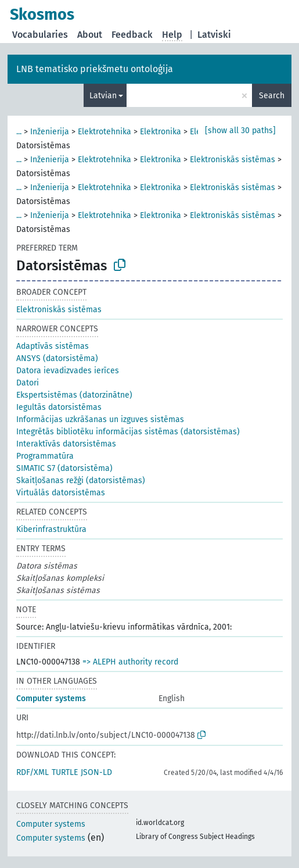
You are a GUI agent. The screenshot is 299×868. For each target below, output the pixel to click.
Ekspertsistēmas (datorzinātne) (74, 395)
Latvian (103, 96)
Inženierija (50, 132)
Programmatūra (45, 456)
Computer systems (51, 699)
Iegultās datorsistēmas (59, 407)
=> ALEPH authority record (130, 662)
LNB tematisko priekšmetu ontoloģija (95, 69)
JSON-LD (96, 772)
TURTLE (65, 772)
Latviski (214, 35)
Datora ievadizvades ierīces (68, 371)
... (19, 132)
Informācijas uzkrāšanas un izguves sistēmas (100, 419)
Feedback (132, 35)
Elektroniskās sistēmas (233, 160)
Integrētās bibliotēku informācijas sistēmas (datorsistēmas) (128, 432)
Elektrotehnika (105, 132)
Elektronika (161, 132)
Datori (28, 383)
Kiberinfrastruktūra (51, 529)
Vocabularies (40, 35)
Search (272, 96)
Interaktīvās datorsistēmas (66, 444)
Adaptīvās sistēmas (53, 346)
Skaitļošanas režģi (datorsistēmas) (81, 481)
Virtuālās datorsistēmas (61, 493)
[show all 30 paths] (240, 131)
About (90, 35)
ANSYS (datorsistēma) (57, 358)
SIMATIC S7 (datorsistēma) (64, 468)
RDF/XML (33, 772)
